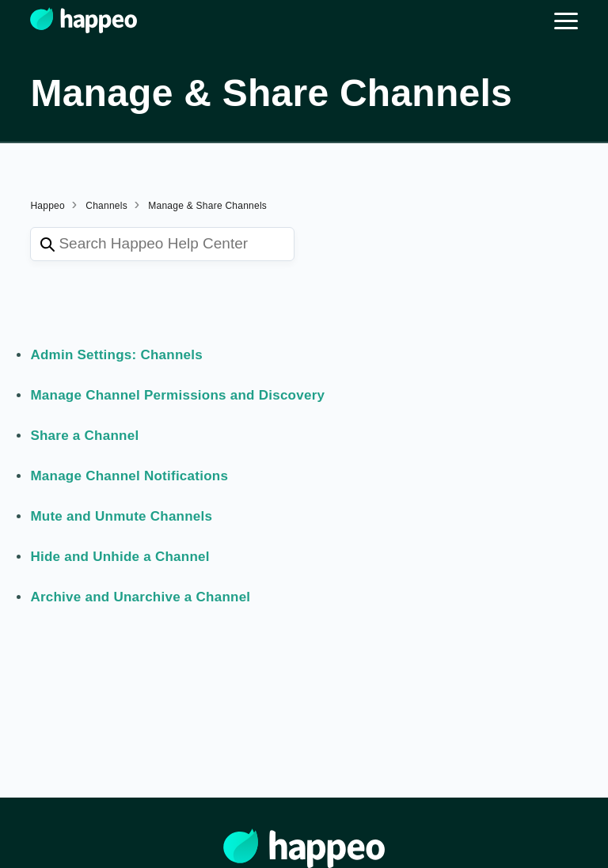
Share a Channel (84, 436)
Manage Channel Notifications (129, 476)
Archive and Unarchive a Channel (140, 597)
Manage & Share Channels (207, 206)
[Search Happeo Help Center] (162, 244)
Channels (106, 206)
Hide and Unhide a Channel (120, 557)
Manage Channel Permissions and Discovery (177, 395)
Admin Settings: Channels (116, 355)
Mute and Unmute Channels (121, 516)
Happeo (47, 206)
